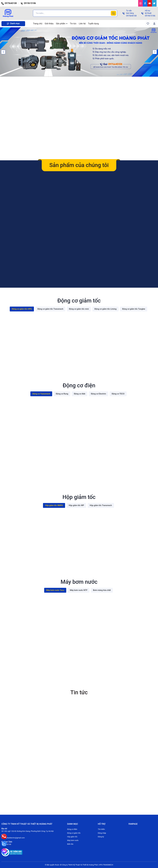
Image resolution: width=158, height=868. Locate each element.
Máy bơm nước (73, 840)
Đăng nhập (102, 833)
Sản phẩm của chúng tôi (79, 165)
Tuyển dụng (93, 24)
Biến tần (70, 844)
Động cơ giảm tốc (74, 833)
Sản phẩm (61, 24)
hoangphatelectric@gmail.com (13, 838)
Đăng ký (101, 837)
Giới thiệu (49, 24)
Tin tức (73, 24)
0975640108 (9, 3)
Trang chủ (38, 24)
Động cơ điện (72, 829)
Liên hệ (82, 24)
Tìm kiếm (101, 829)
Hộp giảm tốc (72, 837)
